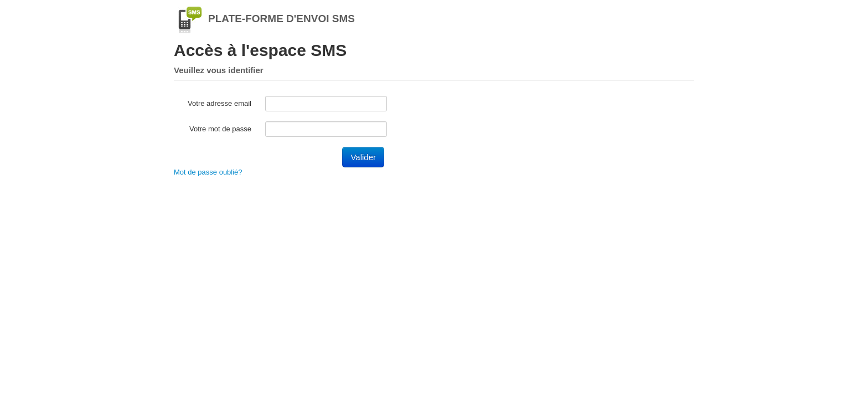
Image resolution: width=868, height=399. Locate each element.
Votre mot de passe (220, 129)
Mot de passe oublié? (208, 172)
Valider (363, 157)
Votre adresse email (219, 103)
